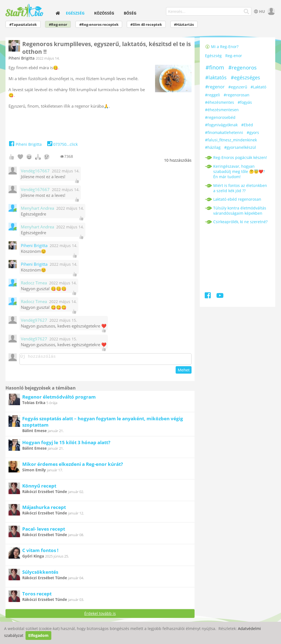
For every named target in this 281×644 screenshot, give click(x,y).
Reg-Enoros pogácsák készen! (240, 157)
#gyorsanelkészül (240, 147)
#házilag (213, 147)
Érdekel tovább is (100, 615)
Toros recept (37, 595)
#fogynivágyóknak (221, 125)
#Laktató (258, 87)
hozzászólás (178, 160)
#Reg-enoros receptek (99, 25)
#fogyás (245, 102)
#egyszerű (238, 87)
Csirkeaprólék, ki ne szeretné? (240, 222)
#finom (215, 67)
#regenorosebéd (220, 117)
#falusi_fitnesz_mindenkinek (231, 140)
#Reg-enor (58, 25)
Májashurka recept (44, 509)
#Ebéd (247, 125)
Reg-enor (234, 56)
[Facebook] (208, 296)
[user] (271, 11)
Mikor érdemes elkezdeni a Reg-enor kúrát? (73, 466)
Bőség (130, 13)
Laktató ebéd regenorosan (237, 199)
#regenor (215, 87)
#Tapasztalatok (23, 25)
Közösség (104, 13)
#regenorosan (237, 95)
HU (259, 11)
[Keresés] (246, 12)
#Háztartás (184, 25)
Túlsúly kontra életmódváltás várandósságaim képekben (240, 211)
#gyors (253, 132)
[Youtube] (220, 296)
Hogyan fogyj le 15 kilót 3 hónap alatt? (66, 444)
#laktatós (216, 77)
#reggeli (213, 95)
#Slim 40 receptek (146, 25)
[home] (58, 13)
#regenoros (242, 68)
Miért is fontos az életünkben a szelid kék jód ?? (240, 188)
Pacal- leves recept (44, 530)
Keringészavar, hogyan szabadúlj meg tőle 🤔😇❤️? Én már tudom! (239, 171)
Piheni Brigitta (22, 58)
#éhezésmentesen (222, 110)
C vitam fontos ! (40, 552)
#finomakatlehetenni (224, 132)
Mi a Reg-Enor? (222, 47)
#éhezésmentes (220, 102)
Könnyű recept (39, 487)
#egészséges (245, 77)
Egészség (75, 13)
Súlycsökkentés (40, 574)
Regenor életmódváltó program (59, 398)
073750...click (62, 144)
